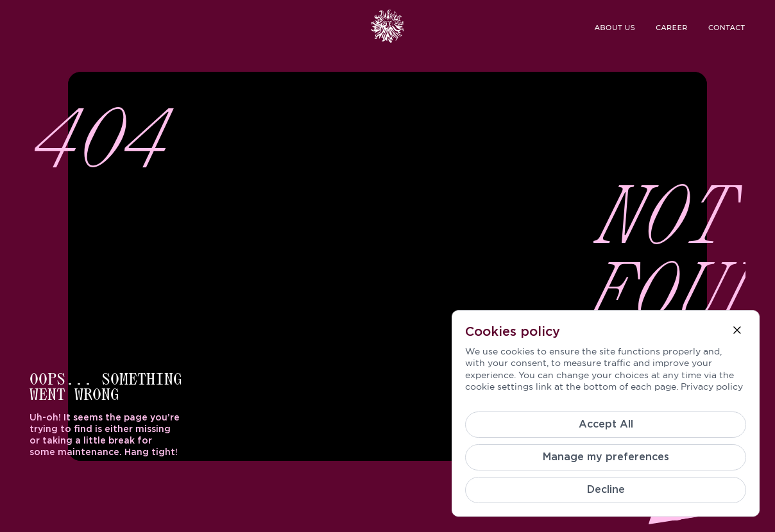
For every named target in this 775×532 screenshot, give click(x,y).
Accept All (606, 424)
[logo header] (387, 26)
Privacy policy (712, 387)
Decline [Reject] (606, 490)
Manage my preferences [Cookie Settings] (606, 457)
